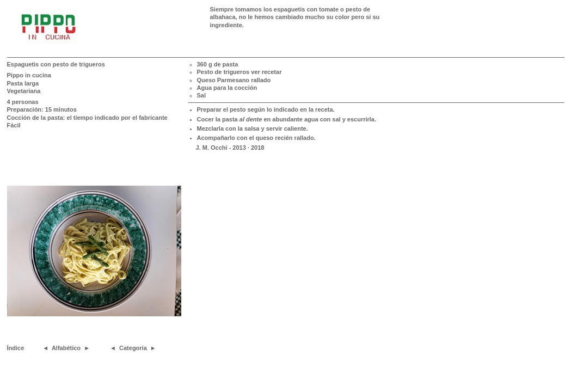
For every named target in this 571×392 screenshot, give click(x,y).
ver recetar (266, 72)
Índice (16, 348)
